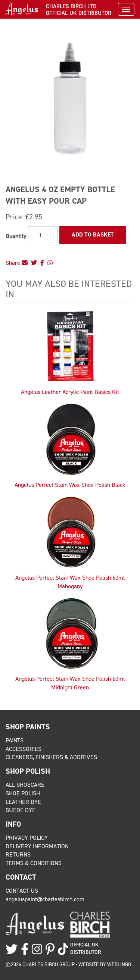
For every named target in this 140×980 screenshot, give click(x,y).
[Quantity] (43, 235)
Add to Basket (93, 234)
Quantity (16, 236)
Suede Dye (21, 810)
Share (17, 263)
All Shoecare (25, 785)
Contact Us (22, 891)
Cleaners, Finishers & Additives (51, 757)
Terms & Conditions (34, 863)
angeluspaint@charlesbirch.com (45, 899)
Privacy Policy (27, 838)
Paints (15, 740)
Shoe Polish (23, 793)
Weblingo (119, 964)
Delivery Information (37, 846)
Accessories (24, 749)
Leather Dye (23, 802)
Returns (18, 854)
